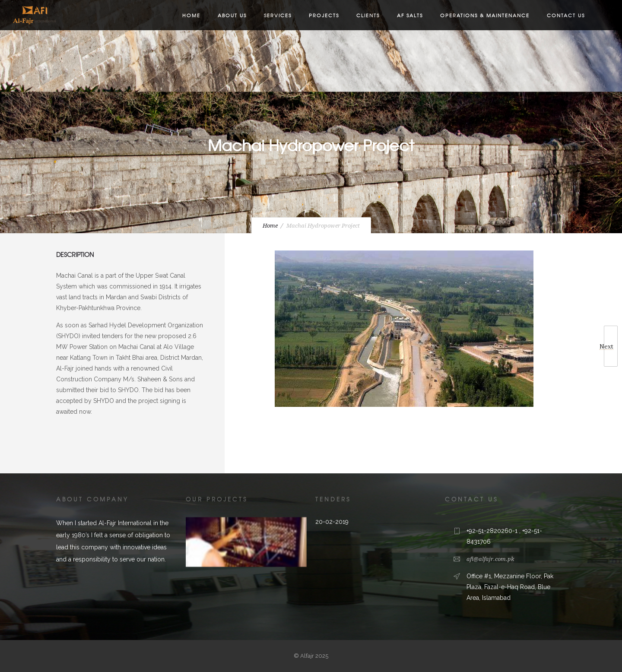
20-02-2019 (332, 522)
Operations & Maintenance (485, 15)
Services (278, 15)
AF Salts (410, 15)
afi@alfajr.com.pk (490, 559)
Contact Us (566, 15)
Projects (324, 15)
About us (232, 15)
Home (191, 15)
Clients (368, 15)
